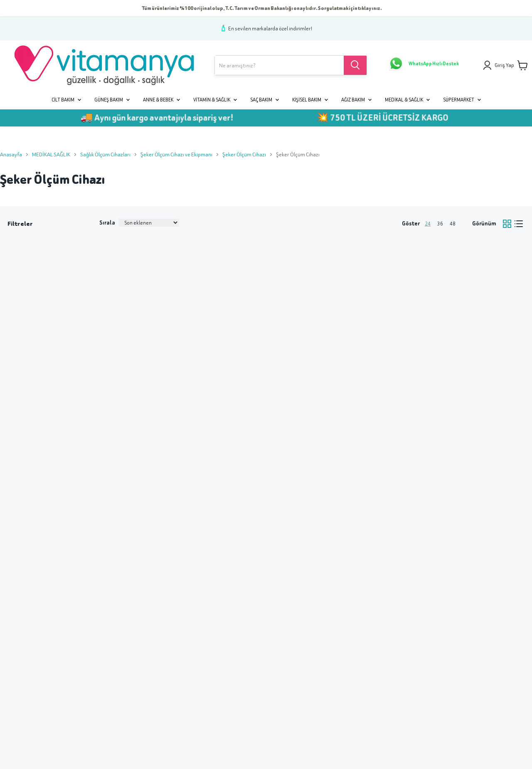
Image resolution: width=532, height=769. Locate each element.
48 (453, 224)
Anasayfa (11, 155)
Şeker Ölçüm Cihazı (244, 155)
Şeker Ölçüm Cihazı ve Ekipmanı (176, 155)
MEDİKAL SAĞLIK (51, 155)
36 (440, 224)
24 (428, 224)
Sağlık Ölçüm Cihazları (105, 155)
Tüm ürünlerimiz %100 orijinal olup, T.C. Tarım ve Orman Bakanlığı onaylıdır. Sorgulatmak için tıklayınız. (262, 8)
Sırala (107, 223)
